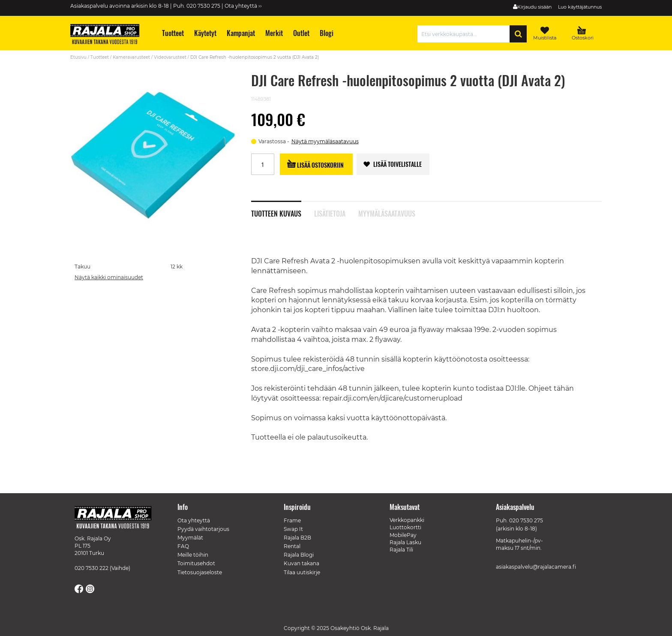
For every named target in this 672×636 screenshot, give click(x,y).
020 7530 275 (526, 520)
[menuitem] (172, 33)
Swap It (293, 529)
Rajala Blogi (299, 555)
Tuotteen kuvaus (276, 213)
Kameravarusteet (131, 57)
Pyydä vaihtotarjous (203, 529)
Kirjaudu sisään (534, 7)
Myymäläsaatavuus (387, 213)
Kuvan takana (301, 563)
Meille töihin (193, 555)
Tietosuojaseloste (200, 572)
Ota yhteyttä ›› (243, 6)
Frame (292, 520)
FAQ (183, 546)
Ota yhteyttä (194, 520)
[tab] (283, 209)
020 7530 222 (91, 568)
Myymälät (190, 538)
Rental (292, 546)
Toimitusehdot (196, 563)
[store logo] (109, 35)
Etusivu (78, 57)
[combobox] (466, 34)
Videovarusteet (170, 57)
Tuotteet (100, 57)
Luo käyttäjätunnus (580, 7)
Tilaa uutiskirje (302, 572)
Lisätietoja (330, 213)
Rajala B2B (297, 538)
